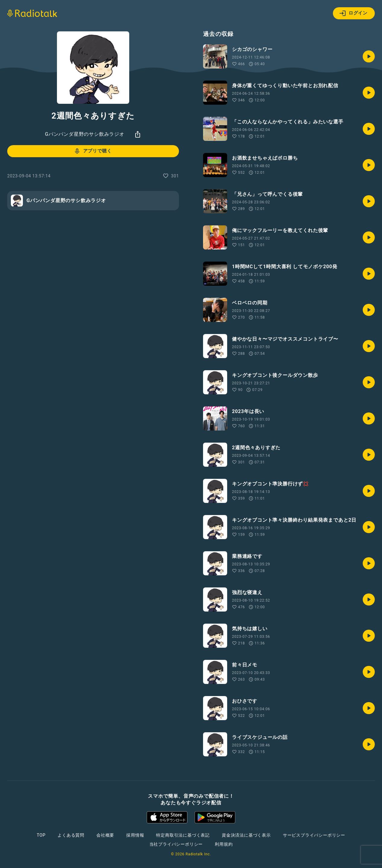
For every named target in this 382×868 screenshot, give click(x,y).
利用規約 (224, 844)
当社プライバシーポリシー (176, 844)
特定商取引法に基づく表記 (183, 835)
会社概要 (105, 835)
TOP (41, 835)
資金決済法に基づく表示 (246, 835)
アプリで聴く (93, 151)
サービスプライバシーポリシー (314, 835)
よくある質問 (71, 835)
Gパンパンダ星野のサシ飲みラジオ (85, 134)
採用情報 (135, 835)
